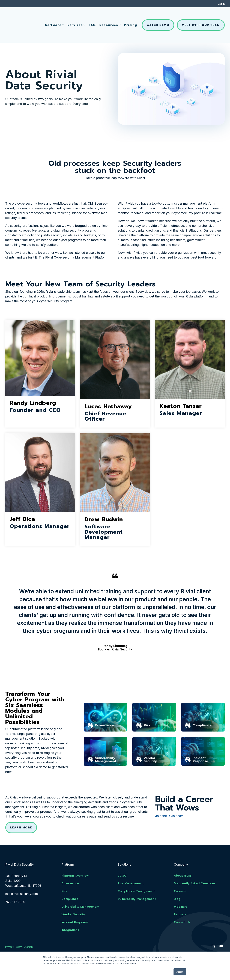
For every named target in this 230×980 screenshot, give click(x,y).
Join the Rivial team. (170, 816)
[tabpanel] (115, 612)
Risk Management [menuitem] (131, 884)
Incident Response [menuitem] (75, 922)
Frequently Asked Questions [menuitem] (195, 884)
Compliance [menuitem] (70, 899)
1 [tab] (115, 659)
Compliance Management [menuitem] (136, 891)
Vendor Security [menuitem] (73, 915)
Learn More (21, 828)
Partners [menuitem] (180, 915)
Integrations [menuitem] (70, 930)
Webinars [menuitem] (181, 907)
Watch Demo (158, 15)
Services (76, 15)
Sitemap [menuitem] (28, 947)
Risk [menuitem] (64, 891)
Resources (110, 15)
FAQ (92, 15)
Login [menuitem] (221, 4)
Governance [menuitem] (70, 884)
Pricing (131, 15)
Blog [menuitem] (177, 899)
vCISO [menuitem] (122, 876)
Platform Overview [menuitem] (75, 876)
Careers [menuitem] (180, 891)
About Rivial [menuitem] (183, 876)
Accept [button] (180, 972)
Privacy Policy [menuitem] (14, 947)
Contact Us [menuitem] (182, 922)
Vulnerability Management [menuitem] (80, 907)
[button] (214, 947)
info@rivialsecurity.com (22, 894)
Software (55, 15)
